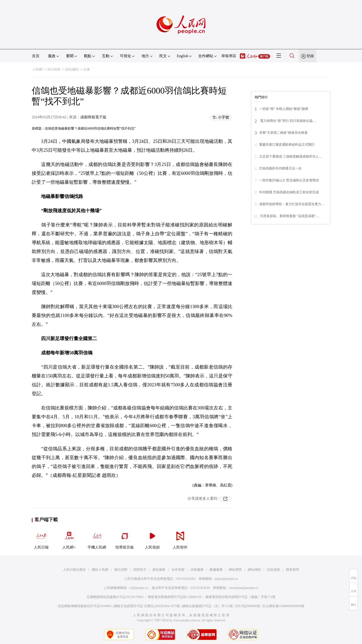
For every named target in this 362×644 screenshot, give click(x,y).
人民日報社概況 (74, 570)
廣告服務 (159, 570)
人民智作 (180, 538)
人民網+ (69, 538)
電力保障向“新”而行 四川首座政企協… (287, 121)
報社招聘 (121, 570)
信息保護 (273, 570)
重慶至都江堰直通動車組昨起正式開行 (287, 145)
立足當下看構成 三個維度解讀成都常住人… (291, 157)
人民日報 (41, 538)
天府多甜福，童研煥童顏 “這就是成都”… (289, 216)
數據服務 (216, 570)
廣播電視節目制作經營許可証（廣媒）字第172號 (240, 597)
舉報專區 (229, 56)
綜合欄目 (72, 69)
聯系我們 (292, 570)
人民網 (37, 69)
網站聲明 (235, 570)
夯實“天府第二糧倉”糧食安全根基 (283, 133)
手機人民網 (97, 538)
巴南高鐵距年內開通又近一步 (280, 168)
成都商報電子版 (93, 117)
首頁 (36, 56)
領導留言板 (125, 538)
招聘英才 (140, 570)
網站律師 (254, 570)
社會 (87, 69)
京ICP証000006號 (247, 606)
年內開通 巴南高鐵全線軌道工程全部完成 (289, 192)
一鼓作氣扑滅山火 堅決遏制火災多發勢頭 (289, 180)
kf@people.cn (139, 588)
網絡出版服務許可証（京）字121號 (207, 606)
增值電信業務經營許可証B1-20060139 (175, 597)
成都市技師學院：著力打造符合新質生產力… (292, 204)
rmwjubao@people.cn (244, 588)
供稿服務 (197, 570)
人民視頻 (152, 538)
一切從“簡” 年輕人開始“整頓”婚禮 (284, 109)
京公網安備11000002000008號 (283, 606)
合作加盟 (178, 570)
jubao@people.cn (226, 579)
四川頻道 (54, 69)
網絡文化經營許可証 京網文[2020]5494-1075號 (147, 606)
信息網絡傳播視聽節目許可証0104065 (85, 606)
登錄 (310, 56)
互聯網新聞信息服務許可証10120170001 (115, 597)
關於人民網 (100, 570)
